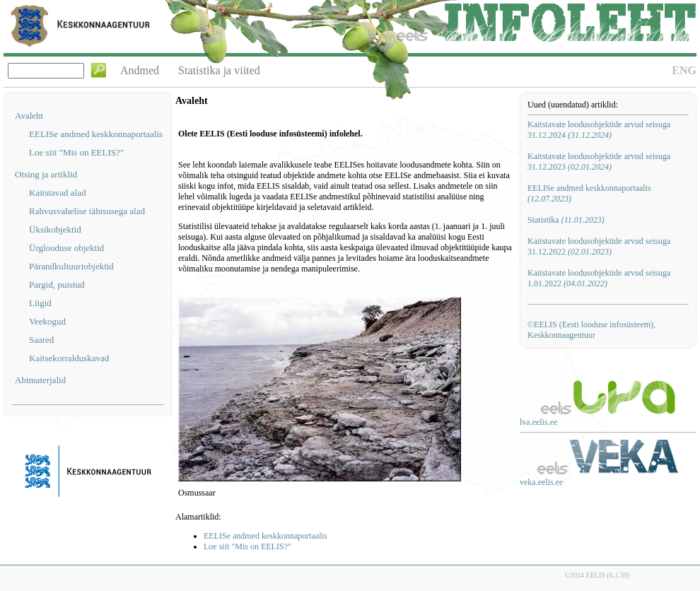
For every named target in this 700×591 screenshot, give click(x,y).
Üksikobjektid (55, 229)
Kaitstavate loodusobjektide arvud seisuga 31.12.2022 (599, 246)
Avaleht (29, 116)
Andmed (140, 70)
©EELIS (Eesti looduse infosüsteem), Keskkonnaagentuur (591, 330)
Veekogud (47, 321)
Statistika (566, 220)
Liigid (40, 303)
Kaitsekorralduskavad (69, 358)
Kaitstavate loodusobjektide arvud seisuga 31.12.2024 (599, 130)
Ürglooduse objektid (66, 248)
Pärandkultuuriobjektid (71, 266)
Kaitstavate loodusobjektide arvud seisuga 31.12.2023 (599, 162)
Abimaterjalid (40, 380)
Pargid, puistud (57, 285)
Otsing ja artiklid (46, 174)
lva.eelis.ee (538, 422)
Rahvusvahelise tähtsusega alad (87, 211)
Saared (41, 340)
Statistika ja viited (219, 70)
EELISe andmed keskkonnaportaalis (96, 134)
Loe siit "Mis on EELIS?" (76, 152)
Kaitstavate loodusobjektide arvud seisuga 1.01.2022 (599, 278)
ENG (684, 70)
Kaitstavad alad (58, 193)
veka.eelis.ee (541, 482)
